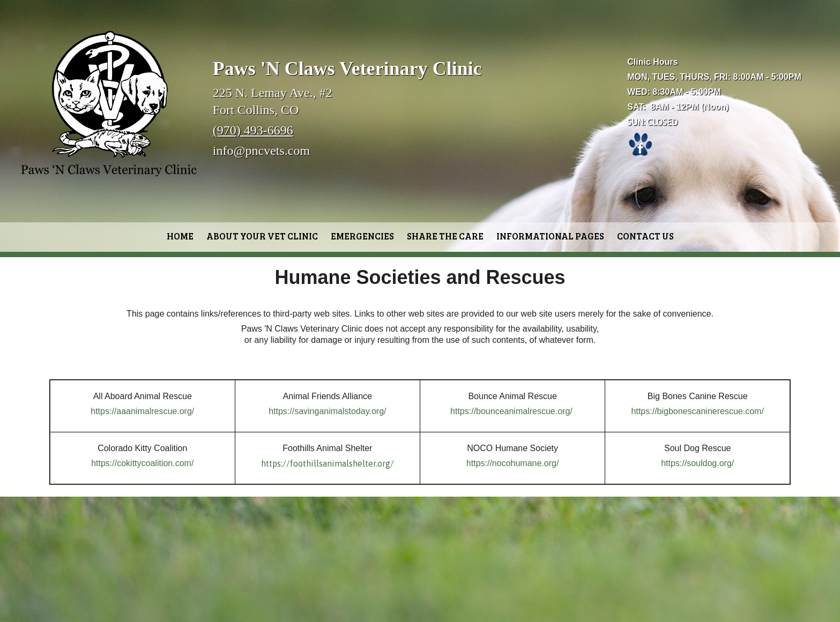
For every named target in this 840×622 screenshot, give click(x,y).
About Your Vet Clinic (262, 236)
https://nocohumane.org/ (513, 463)
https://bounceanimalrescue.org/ (511, 411)
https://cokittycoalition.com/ (142, 463)
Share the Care (445, 236)
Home (180, 236)
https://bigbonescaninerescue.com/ (698, 411)
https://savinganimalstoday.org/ (327, 411)
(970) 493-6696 (253, 130)
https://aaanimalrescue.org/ (142, 411)
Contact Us (645, 236)
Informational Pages (550, 236)
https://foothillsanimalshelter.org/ (328, 463)
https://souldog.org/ (697, 463)
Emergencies (362, 236)
